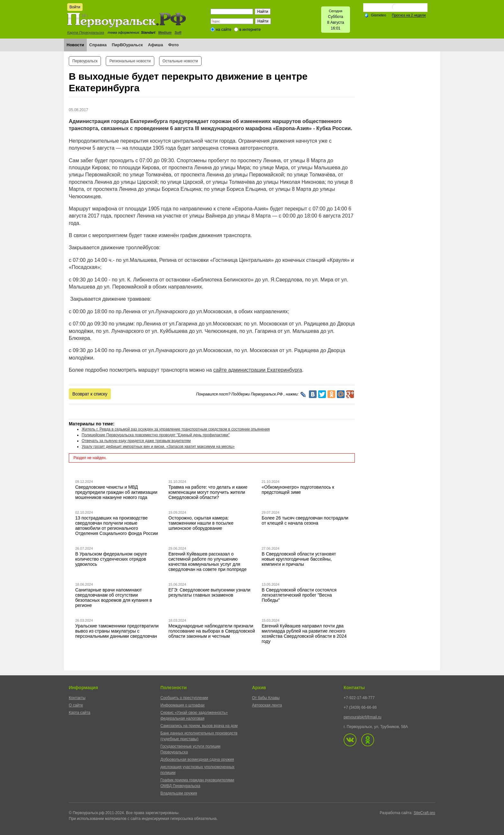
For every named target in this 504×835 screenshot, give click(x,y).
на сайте (224, 30)
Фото (173, 45)
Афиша (155, 45)
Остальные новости (180, 61)
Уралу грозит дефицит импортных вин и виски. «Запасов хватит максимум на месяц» (158, 447)
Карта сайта (80, 713)
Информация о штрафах (183, 705)
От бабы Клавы (266, 698)
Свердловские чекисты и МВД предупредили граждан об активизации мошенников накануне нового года (116, 492)
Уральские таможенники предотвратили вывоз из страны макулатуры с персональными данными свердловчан (117, 631)
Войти (75, 7)
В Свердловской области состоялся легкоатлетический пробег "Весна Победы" (299, 595)
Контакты (77, 698)
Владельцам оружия (179, 793)
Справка (98, 45)
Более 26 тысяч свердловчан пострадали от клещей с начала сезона (305, 520)
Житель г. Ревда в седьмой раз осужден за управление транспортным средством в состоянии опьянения (176, 429)
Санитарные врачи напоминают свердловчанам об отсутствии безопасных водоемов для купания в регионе (114, 598)
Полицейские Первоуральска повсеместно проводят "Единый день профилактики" (156, 435)
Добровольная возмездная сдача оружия (197, 759)
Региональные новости (130, 61)
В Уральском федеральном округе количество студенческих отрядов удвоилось (111, 559)
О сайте (76, 705)
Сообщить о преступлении (184, 698)
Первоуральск (85, 61)
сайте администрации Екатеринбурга (258, 370)
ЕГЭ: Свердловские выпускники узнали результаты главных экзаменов (209, 592)
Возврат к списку (90, 394)
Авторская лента (267, 705)
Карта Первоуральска (86, 32)
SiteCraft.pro (424, 813)
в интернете (250, 30)
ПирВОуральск (127, 45)
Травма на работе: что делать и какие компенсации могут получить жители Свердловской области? (208, 492)
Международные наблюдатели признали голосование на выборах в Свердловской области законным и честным (212, 631)
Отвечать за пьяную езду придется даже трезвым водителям (136, 441)
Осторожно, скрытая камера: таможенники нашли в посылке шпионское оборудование (201, 523)
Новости (75, 45)
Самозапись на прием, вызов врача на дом (199, 726)
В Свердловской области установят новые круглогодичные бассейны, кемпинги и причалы (299, 559)
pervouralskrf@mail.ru (363, 717)
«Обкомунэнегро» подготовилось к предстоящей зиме (298, 490)
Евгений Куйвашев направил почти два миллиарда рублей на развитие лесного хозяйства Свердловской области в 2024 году (304, 634)
